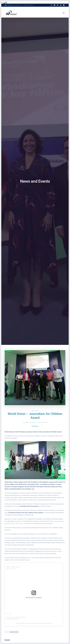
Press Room (35, 411)
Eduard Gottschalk (30, 422)
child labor (31, 558)
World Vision (14, 632)
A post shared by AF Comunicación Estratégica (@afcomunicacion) (34, 623)
